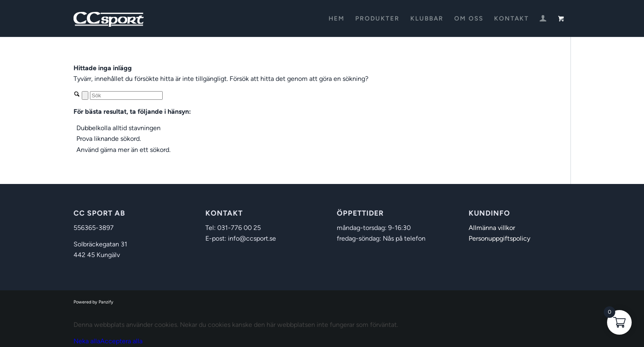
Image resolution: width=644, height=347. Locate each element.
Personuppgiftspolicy (499, 238)
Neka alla (87, 341)
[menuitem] (337, 18)
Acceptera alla (121, 341)
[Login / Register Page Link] (543, 19)
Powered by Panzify (93, 302)
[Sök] (126, 95)
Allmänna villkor (492, 228)
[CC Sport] (109, 18)
